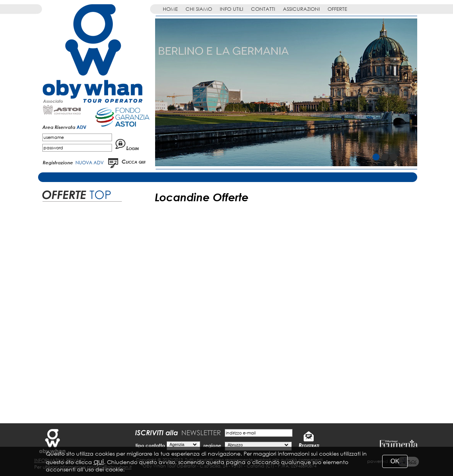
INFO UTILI (232, 9)
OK (395, 461)
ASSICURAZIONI (301, 9)
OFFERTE (337, 9)
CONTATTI (263, 9)
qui (99, 461)
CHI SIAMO (199, 9)
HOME (170, 9)
